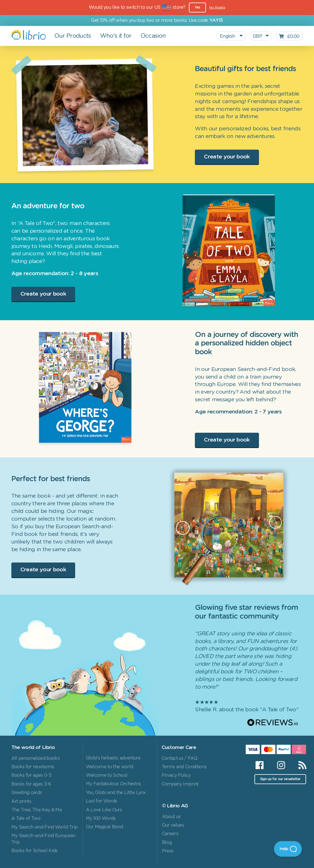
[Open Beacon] (288, 849)
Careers (170, 834)
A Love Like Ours (104, 810)
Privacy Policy (176, 775)
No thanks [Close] (217, 7)
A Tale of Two (26, 818)
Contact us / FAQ (179, 758)
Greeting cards (27, 793)
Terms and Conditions (184, 767)
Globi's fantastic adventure (113, 758)
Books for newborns (33, 767)
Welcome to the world (110, 767)
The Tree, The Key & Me (37, 810)
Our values (173, 825)
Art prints (21, 801)
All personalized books (35, 758)
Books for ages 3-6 (31, 784)
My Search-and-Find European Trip (43, 839)
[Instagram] (281, 765)
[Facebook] (259, 765)
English (228, 36)
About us (171, 817)
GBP (257, 36)
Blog (167, 842)
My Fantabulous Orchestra (113, 784)
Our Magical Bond (104, 827)
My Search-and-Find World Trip (45, 827)
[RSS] (299, 765)
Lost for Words (102, 801)
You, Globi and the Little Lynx (116, 793)
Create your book (227, 157)
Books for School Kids (34, 851)
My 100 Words (101, 818)
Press (168, 851)
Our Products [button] (73, 36)
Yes (197, 7)
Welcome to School (107, 775)
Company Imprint (180, 784)
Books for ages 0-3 (31, 775)
